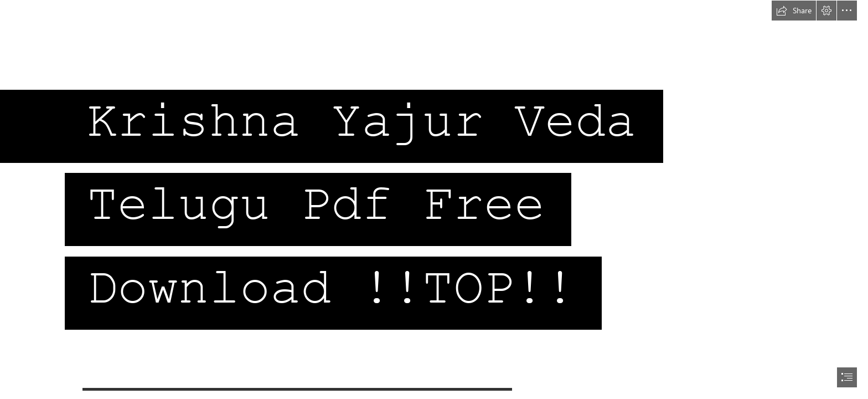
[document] (434, 199)
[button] (794, 11)
